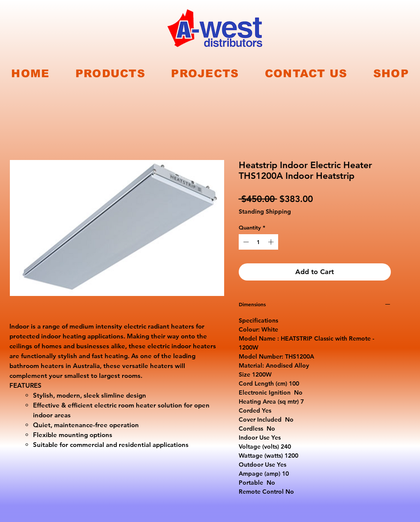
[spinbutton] (258, 242)
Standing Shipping (265, 212)
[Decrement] (245, 242)
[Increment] (272, 242)
